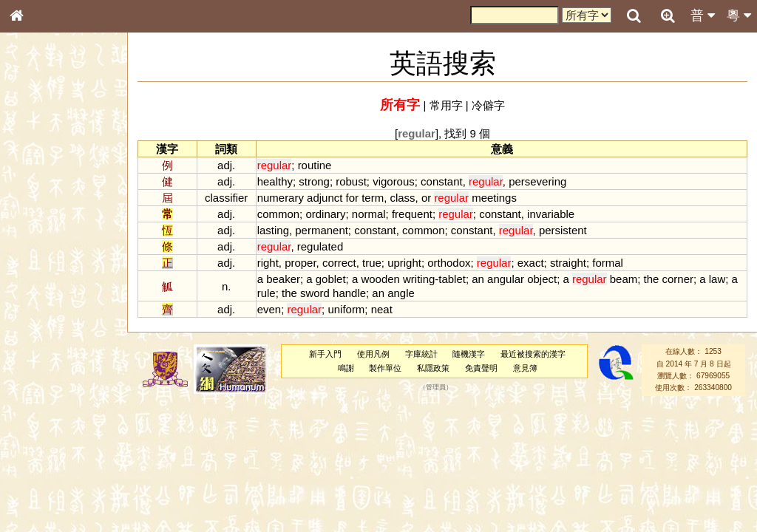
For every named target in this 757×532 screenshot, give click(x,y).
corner (678, 279)
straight (568, 263)
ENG (65, 163)
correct (339, 263)
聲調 (70, 389)
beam (624, 279)
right (268, 263)
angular (506, 279)
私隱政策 (433, 368)
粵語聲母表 (41, 303)
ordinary (325, 214)
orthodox (449, 263)
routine (315, 165)
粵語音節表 (41, 290)
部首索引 (36, 197)
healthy (275, 181)
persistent (563, 230)
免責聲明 (481, 368)
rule (267, 293)
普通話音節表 (45, 402)
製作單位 (385, 368)
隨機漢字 (469, 354)
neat (382, 309)
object (542, 279)
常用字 (446, 105)
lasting (273, 230)
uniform (346, 309)
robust (351, 181)
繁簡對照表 (41, 494)
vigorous (394, 181)
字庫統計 (421, 354)
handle (349, 293)
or (426, 198)
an (478, 279)
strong (314, 181)
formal (608, 263)
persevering (537, 181)
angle (401, 293)
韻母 (50, 389)
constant (442, 181)
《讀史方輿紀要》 (54, 468)
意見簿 (525, 368)
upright (404, 263)
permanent (322, 230)
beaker (283, 279)
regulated (320, 246)
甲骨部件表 (41, 224)
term (373, 198)
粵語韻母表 (41, 317)
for (352, 198)
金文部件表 (41, 238)
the (652, 279)
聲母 (30, 389)
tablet (452, 279)
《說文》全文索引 (54, 454)
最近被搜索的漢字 (533, 354)
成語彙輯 (36, 481)
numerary (281, 198)
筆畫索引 (36, 211)
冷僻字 (488, 105)
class (402, 198)
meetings (494, 198)
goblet (331, 279)
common (278, 214)
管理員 (436, 388)
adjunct (325, 198)
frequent (412, 214)
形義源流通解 (45, 251)
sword (315, 293)
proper (300, 263)
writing (419, 279)
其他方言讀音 (45, 415)
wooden (380, 279)
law (717, 279)
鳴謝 (346, 368)
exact (531, 263)
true (372, 263)
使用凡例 (373, 354)
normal (369, 214)
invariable (551, 214)
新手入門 (325, 354)
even (269, 309)
